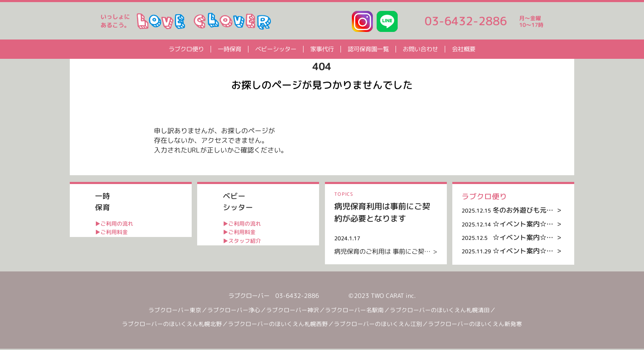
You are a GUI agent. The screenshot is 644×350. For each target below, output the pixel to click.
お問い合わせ (420, 49)
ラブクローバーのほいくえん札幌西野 (281, 325)
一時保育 (230, 49)
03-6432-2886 (466, 21)
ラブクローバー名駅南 (357, 311)
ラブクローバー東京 (178, 311)
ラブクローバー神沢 (296, 311)
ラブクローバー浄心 (237, 311)
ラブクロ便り (186, 49)
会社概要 (464, 49)
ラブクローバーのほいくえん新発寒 (475, 325)
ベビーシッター (276, 49)
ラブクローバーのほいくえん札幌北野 (175, 325)
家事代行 (322, 49)
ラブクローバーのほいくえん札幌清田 (443, 311)
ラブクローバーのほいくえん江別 (381, 325)
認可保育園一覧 (368, 49)
